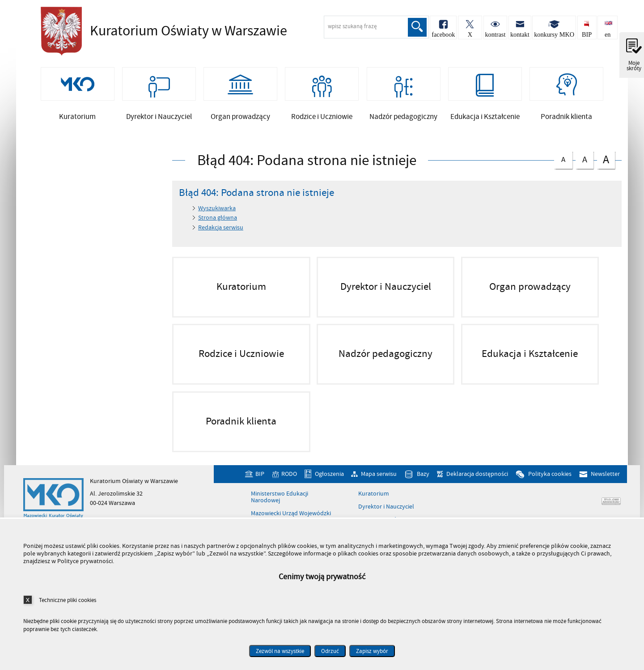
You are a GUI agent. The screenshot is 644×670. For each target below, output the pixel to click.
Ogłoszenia (329, 485)
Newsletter (605, 485)
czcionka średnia (585, 169)
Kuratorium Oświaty (161, 31)
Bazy (423, 485)
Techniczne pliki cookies (68, 600)
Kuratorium (374, 505)
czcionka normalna (563, 169)
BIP (260, 485)
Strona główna (218, 229)
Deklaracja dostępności (477, 485)
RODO (289, 485)
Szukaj (415, 27)
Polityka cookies (550, 485)
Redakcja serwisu (221, 239)
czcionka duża (606, 170)
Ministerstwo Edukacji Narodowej (280, 508)
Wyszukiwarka (217, 219)
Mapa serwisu (379, 485)
